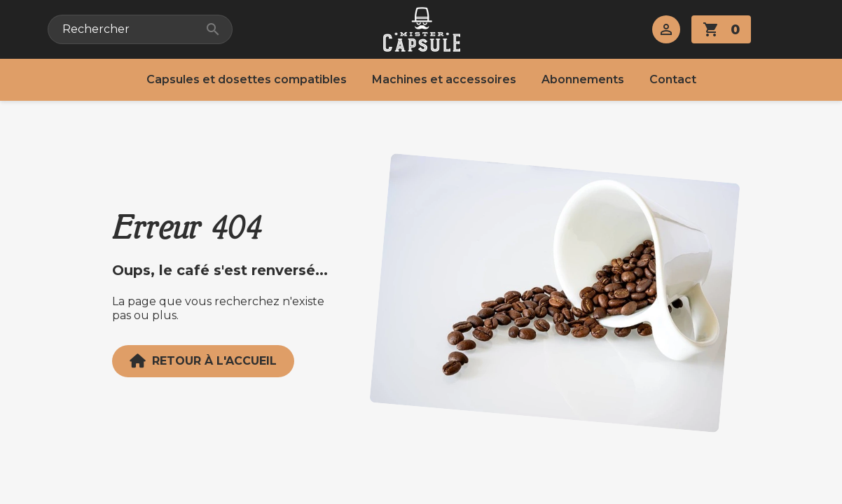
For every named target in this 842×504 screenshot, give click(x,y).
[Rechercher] (140, 29)
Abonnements (583, 79)
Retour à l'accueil (203, 361)
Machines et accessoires (444, 79)
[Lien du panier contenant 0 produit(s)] (721, 29)
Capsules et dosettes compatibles (247, 79)
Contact (673, 79)
